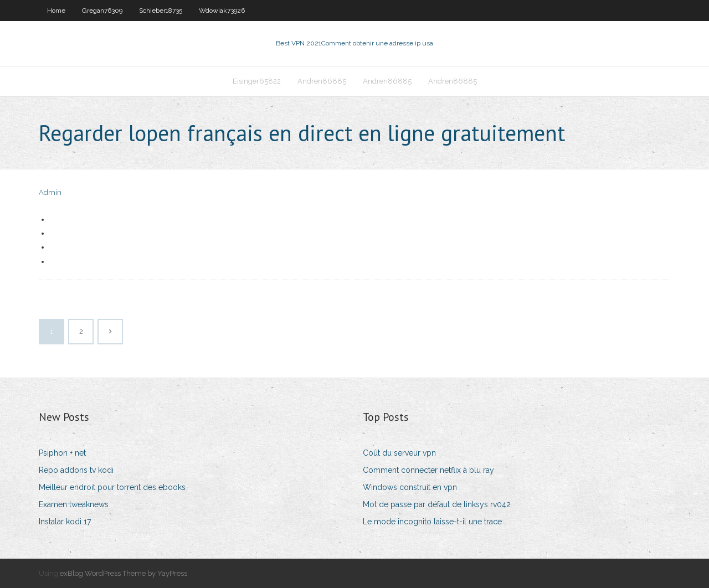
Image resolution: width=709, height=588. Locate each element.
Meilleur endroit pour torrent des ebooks (112, 487)
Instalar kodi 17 (65, 522)
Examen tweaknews (74, 504)
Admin (50, 192)
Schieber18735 (161, 11)
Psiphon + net (62, 453)
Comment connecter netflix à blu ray (428, 470)
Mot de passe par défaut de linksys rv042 (437, 504)
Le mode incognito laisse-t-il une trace (432, 522)
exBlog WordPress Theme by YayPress (124, 573)
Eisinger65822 (257, 81)
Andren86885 (322, 81)
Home (56, 11)
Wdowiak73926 (222, 11)
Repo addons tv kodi (76, 470)
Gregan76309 (102, 11)
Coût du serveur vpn (399, 453)
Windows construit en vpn (410, 487)
